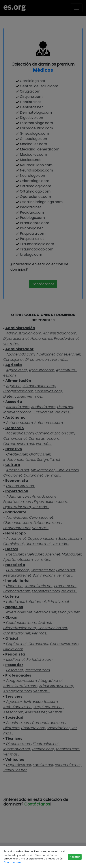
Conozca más (13, 862)
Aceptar (75, 857)
